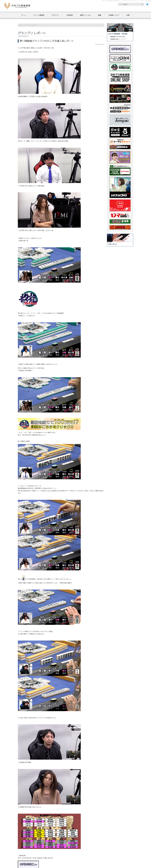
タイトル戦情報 (39, 15)
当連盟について (114, 15)
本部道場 (70, 15)
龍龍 (100, 15)
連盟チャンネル (85, 15)
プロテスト (55, 15)
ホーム (24, 15)
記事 (128, 15)
